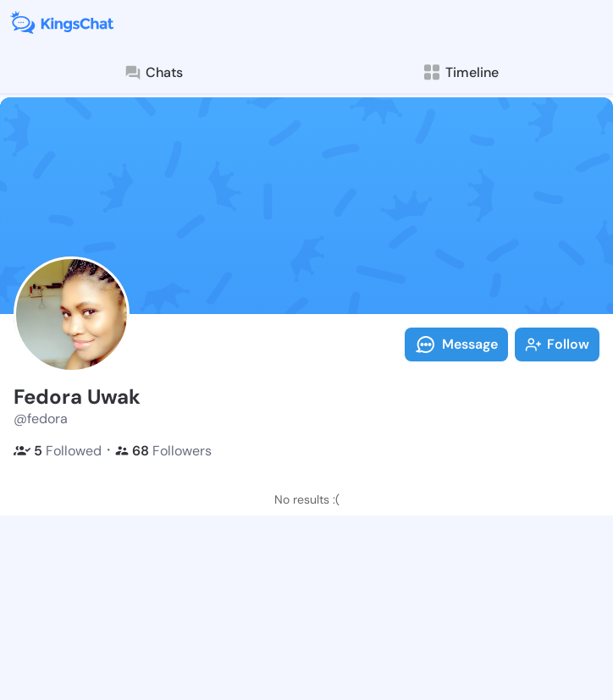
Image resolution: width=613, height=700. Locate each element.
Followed (58, 451)
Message (456, 344)
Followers (163, 451)
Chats (153, 73)
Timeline (460, 72)
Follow (557, 344)
